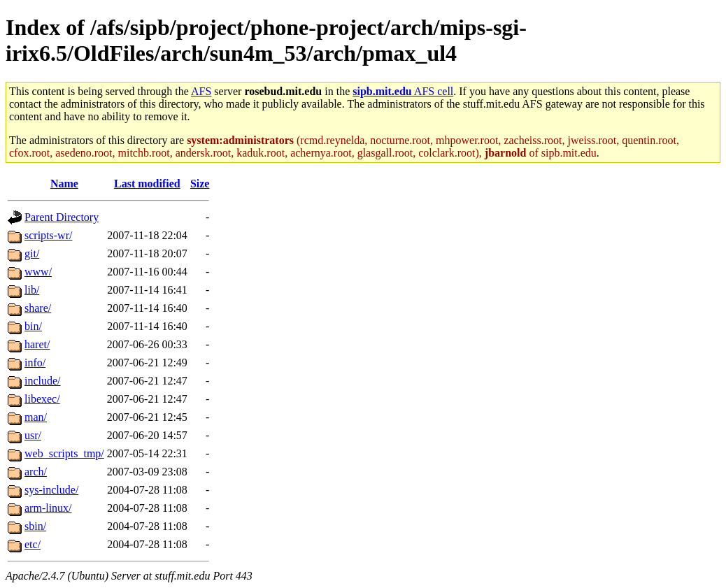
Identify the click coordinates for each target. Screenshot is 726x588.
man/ (36, 417)
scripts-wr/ (48, 235)
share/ (38, 308)
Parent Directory (62, 217)
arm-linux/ (48, 508)
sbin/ (35, 526)
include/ (43, 381)
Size (200, 184)
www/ (38, 272)
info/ (35, 363)
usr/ (33, 435)
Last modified (147, 184)
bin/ (33, 326)
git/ (32, 253)
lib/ (32, 290)
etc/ (33, 544)
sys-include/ (51, 490)
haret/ (37, 344)
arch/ (36, 472)
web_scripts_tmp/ (64, 453)
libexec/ (42, 399)
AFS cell (403, 91)
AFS (201, 91)
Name (64, 184)
